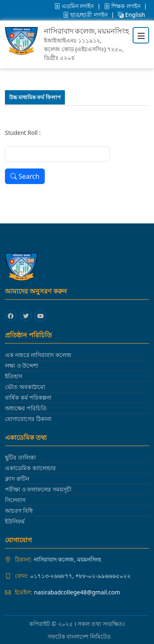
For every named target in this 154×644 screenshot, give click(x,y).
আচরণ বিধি (19, 511)
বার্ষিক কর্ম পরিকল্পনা (28, 397)
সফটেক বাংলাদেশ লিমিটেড (79, 636)
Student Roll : (23, 133)
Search (25, 176)
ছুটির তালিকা (20, 457)
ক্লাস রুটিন (17, 479)
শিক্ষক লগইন (123, 6)
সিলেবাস (15, 500)
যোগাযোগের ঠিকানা (28, 419)
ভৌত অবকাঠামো (25, 387)
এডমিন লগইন (75, 6)
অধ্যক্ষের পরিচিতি (26, 408)
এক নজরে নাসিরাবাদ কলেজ (38, 355)
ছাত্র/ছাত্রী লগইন (86, 15)
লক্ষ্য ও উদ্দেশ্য (22, 365)
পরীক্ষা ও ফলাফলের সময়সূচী (38, 489)
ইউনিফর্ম (15, 521)
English (131, 15)
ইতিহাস (14, 376)
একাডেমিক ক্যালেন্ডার (30, 468)
